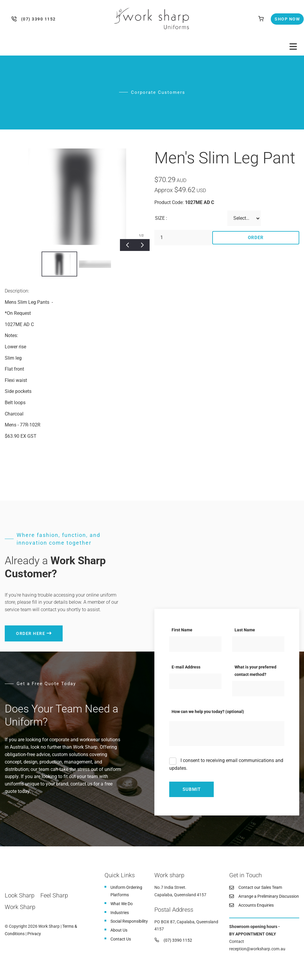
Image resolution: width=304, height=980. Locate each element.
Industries (120, 913)
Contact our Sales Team (260, 887)
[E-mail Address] (195, 681)
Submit (192, 789)
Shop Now (282, 17)
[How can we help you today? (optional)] (227, 734)
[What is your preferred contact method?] (258, 689)
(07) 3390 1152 (15, 19)
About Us (119, 930)
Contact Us (121, 939)
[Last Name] (258, 644)
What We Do (122, 904)
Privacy (34, 934)
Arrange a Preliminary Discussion (269, 896)
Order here (19, 629)
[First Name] (195, 644)
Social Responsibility (129, 921)
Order (256, 238)
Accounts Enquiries (256, 905)
